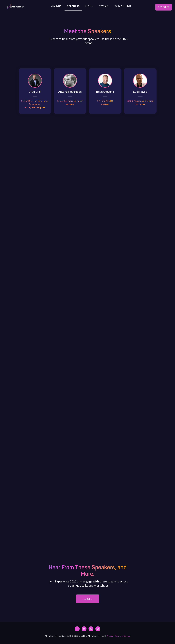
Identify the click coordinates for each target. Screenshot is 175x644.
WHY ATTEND (123, 6)
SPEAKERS (73, 6)
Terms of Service (123, 636)
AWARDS (104, 6)
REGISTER (164, 7)
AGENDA (56, 6)
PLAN (88, 6)
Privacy (110, 636)
